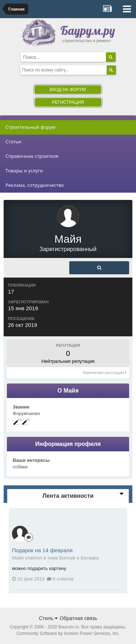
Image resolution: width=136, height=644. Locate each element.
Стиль (48, 618)
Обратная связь (79, 618)
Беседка (90, 558)
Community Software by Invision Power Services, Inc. (68, 633)
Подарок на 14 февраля (42, 550)
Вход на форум (68, 90)
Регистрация (68, 102)
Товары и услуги (24, 171)
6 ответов (60, 579)
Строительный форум (30, 127)
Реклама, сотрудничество (35, 185)
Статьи (13, 141)
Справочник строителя (32, 156)
